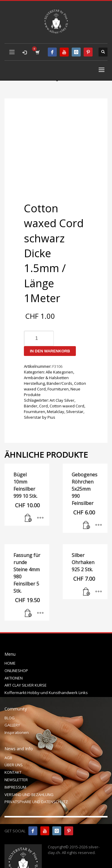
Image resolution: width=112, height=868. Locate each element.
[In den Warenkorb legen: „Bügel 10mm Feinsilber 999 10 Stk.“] (28, 499)
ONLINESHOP (16, 651)
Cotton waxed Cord (67, 387)
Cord (43, 387)
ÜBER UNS (14, 745)
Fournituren (58, 370)
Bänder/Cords (59, 364)
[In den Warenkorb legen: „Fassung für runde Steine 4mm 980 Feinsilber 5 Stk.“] (28, 594)
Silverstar (75, 392)
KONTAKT (13, 753)
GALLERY (12, 706)
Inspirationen (17, 713)
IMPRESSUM (15, 768)
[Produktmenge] (39, 319)
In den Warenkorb (50, 332)
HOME (10, 644)
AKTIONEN (14, 659)
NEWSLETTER (16, 760)
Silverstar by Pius (40, 398)
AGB (8, 738)
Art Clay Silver (62, 381)
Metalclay (56, 392)
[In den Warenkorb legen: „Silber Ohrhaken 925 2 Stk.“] (87, 573)
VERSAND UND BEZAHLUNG (29, 775)
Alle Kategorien (59, 353)
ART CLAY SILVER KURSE (26, 666)
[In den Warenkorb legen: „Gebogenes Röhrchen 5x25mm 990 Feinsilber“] (87, 506)
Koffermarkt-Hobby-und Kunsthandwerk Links (46, 673)
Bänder (31, 387)
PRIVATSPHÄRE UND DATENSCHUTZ (36, 782)
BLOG (10, 699)
